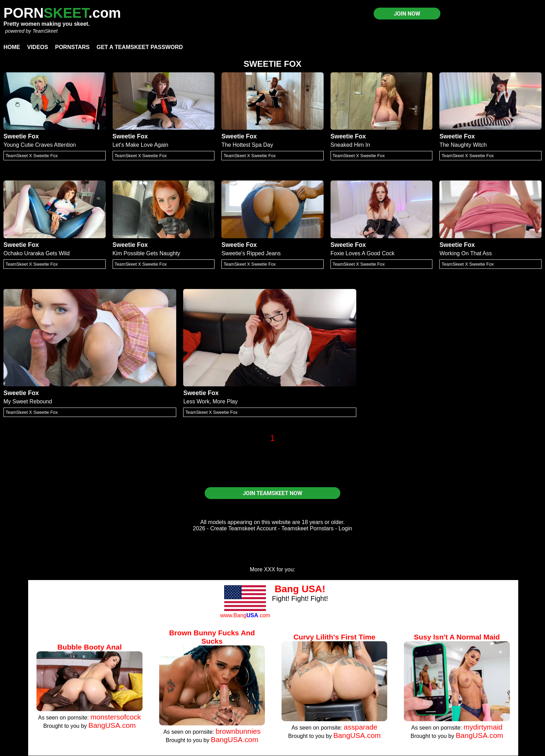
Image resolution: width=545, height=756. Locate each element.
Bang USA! (300, 589)
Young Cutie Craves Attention (40, 145)
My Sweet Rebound (28, 401)
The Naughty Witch (463, 145)
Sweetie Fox (21, 136)
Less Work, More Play (210, 401)
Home (12, 47)
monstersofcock (116, 717)
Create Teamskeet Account (243, 528)
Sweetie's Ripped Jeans (251, 253)
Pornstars (72, 47)
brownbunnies (238, 731)
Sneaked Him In (350, 145)
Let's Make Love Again (141, 145)
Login (345, 528)
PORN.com (62, 13)
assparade (361, 727)
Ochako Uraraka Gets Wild (36, 253)
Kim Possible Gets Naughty (147, 253)
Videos (38, 47)
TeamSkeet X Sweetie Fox (32, 156)
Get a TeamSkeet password (140, 47)
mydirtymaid (483, 727)
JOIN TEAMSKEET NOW (272, 493)
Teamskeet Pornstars (308, 528)
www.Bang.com (245, 615)
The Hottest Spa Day (247, 145)
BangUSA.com (112, 725)
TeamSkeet (45, 31)
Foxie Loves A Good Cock (363, 253)
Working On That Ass (466, 253)
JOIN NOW (407, 14)
